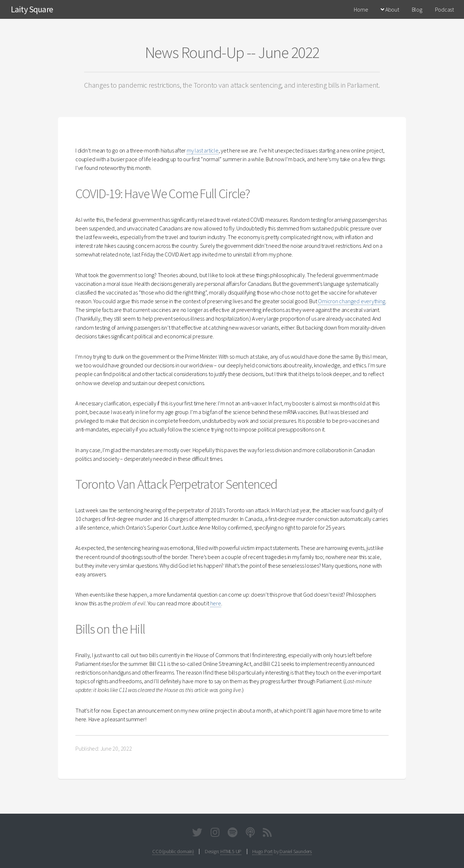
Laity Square (32, 9)
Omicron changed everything (351, 301)
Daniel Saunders (296, 851)
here (216, 603)
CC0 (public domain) (173, 851)
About (390, 9)
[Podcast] (250, 834)
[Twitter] (197, 834)
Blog (417, 9)
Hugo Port (262, 851)
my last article (203, 150)
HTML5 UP (231, 851)
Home (361, 9)
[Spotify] (233, 834)
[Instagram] (215, 834)
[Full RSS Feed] (267, 834)
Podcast (444, 9)
